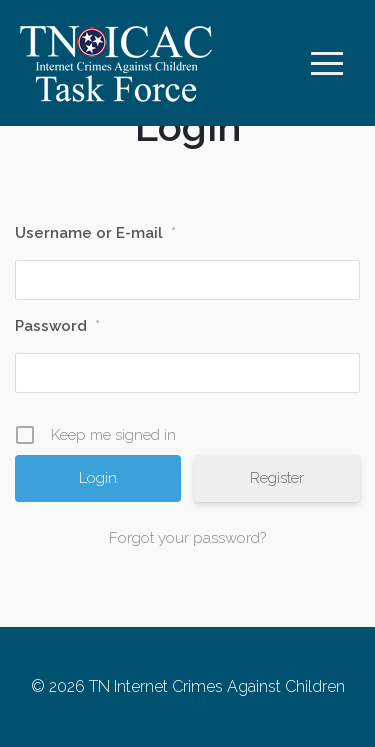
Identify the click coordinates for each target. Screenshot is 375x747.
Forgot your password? (187, 538)
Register (277, 478)
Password (57, 326)
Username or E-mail (95, 233)
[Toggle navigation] (327, 63)
